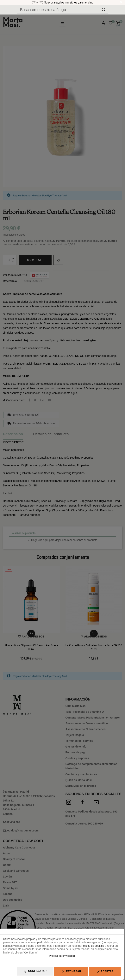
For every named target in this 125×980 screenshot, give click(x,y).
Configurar (26, 972)
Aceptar (103, 972)
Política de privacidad (62, 957)
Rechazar (66, 972)
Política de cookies (93, 947)
